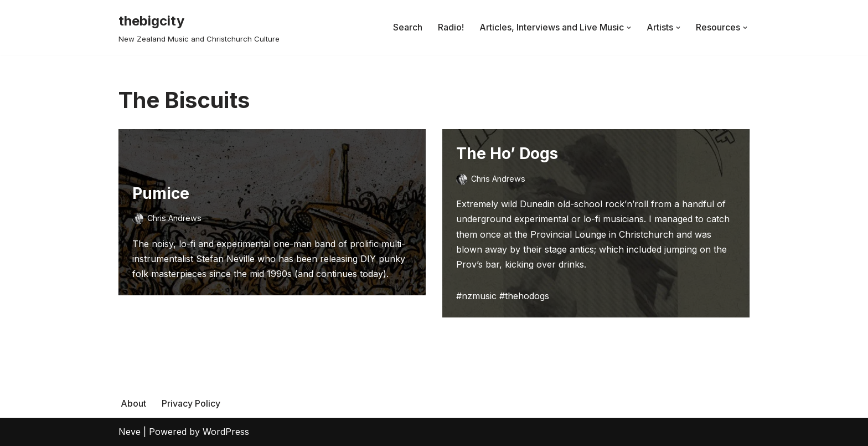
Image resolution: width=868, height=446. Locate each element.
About (133, 403)
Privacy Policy (191, 403)
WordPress (226, 432)
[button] (629, 28)
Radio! (451, 27)
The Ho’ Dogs (507, 153)
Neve (130, 432)
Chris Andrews (174, 218)
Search (408, 27)
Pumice (161, 193)
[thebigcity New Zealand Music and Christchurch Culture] (199, 27)
